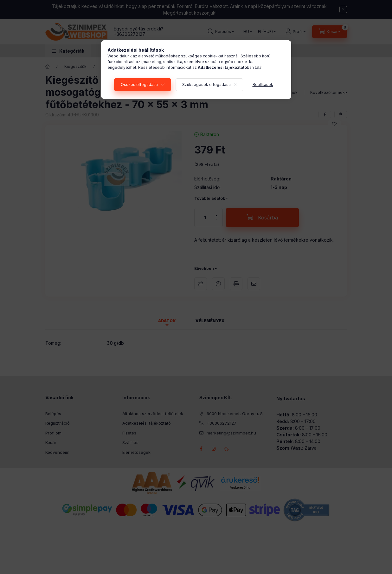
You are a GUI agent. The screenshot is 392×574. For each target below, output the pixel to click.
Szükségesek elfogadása (206, 85)
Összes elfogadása (139, 85)
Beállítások (263, 85)
